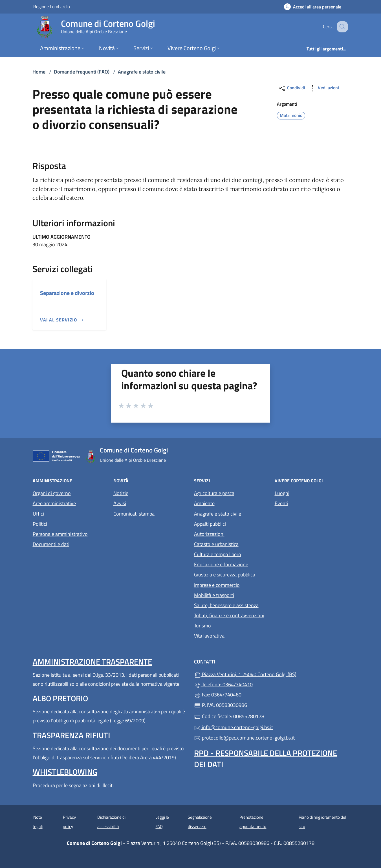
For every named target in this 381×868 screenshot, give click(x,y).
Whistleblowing (65, 772)
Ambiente (204, 503)
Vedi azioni (324, 88)
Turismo (202, 626)
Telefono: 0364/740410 (223, 684)
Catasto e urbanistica (216, 544)
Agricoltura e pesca (214, 493)
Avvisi (120, 503)
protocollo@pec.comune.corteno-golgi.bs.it (244, 738)
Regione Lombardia (52, 6)
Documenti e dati (51, 544)
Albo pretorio (60, 698)
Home (39, 72)
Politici (40, 524)
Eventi (281, 503)
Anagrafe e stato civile (142, 72)
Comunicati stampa (134, 514)
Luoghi (282, 493)
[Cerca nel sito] (341, 27)
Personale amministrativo (60, 534)
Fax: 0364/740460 (218, 695)
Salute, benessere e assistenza (226, 605)
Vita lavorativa (209, 636)
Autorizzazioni (209, 534)
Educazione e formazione (221, 564)
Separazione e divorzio (67, 293)
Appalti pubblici (210, 524)
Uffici (38, 514)
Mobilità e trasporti (214, 595)
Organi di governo (52, 493)
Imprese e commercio (217, 585)
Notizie (121, 493)
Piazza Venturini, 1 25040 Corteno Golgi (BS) (271, 674)
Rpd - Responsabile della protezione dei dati (266, 759)
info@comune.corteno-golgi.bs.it (234, 727)
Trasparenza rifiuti (71, 735)
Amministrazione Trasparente (92, 662)
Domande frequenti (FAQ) (82, 72)
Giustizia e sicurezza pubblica (225, 575)
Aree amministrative (54, 503)
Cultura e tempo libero (218, 554)
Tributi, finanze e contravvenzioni (229, 615)
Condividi (292, 88)
